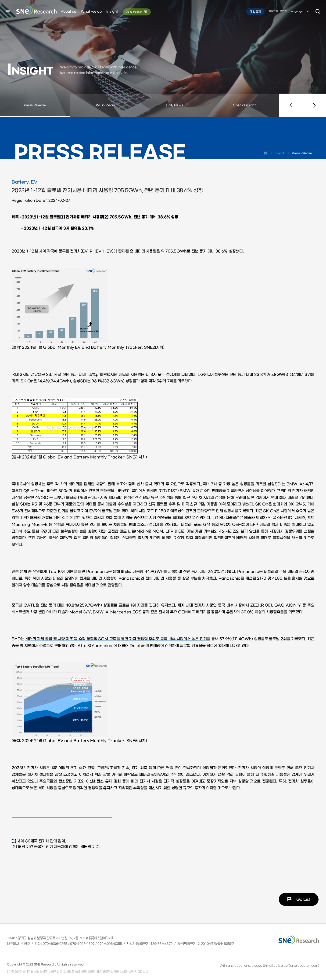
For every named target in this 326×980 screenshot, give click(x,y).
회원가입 (273, 11)
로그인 (283, 11)
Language (300, 11)
